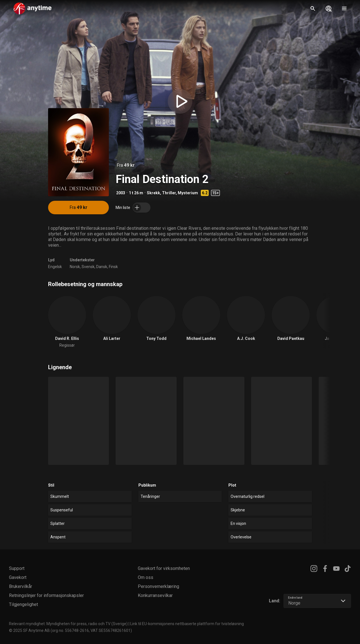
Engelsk (55, 267)
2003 (121, 193)
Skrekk (153, 193)
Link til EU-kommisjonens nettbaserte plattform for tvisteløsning (187, 624)
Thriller (169, 193)
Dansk (102, 267)
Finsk (113, 267)
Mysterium (188, 193)
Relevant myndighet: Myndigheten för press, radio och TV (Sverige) (68, 624)
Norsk (75, 267)
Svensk (88, 267)
